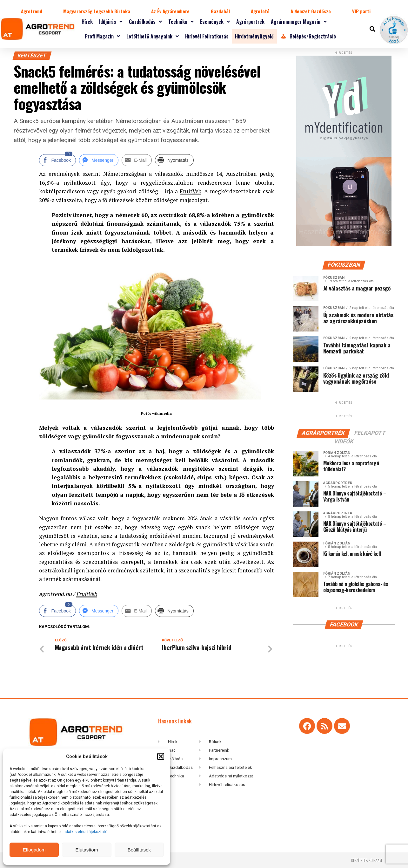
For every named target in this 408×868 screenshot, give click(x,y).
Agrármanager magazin (299, 22)
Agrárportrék (250, 22)
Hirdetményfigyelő (254, 36)
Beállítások (139, 850)
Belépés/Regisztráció (308, 36)
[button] (161, 756)
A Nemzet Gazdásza (311, 11)
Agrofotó (260, 11)
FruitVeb (191, 191)
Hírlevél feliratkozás (207, 36)
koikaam (375, 860)
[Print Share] (174, 160)
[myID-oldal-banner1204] (344, 245)
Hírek (87, 22)
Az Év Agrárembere (170, 11)
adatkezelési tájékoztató (86, 832)
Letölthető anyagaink (153, 36)
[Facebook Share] (57, 160)
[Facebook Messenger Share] (99, 160)
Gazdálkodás (145, 22)
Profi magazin (102, 36)
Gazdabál (220, 11)
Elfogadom (34, 850)
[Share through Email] (137, 160)
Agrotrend (32, 11)
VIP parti (361, 11)
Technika (181, 22)
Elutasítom (87, 850)
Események (215, 22)
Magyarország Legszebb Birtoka (97, 11)
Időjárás (111, 22)
